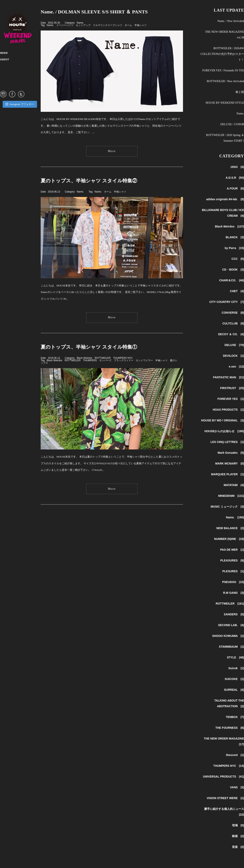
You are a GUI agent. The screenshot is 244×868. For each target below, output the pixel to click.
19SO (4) (237, 167)
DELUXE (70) (234, 345)
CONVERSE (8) (233, 313)
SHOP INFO (7, 66)
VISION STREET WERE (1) (225, 798)
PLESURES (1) (233, 571)
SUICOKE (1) (234, 679)
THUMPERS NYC (123, 358)
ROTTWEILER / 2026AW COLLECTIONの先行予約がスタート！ (222, 54)
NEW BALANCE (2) (230, 528)
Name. (80, 23)
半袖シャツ (141, 25)
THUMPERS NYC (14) (229, 766)
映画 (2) (238, 836)
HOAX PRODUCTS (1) (228, 410)
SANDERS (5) (234, 614)
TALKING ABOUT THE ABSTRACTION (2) (229, 703)
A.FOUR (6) (235, 188)
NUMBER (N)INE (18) (229, 539)
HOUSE (20, 26)
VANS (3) (237, 787)
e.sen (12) (236, 367)
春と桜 (240, 92)
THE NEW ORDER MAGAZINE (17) (224, 741)
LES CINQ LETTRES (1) (227, 442)
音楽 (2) (238, 847)
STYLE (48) (235, 657)
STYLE (4, 73)
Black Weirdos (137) (229, 226)
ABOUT (5, 60)
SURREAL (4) (234, 690)
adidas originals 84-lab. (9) (225, 199)
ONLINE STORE (9, 86)
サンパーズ (105, 360)
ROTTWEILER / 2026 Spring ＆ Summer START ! (225, 138)
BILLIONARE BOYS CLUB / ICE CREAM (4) (223, 213)
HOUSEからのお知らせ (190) (224, 431)
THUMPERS (90, 360)
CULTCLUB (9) (233, 323)
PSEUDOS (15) (233, 582)
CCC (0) (238, 259)
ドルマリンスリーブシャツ (108, 25)
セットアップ (83, 25)
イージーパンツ (65, 25)
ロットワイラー (144, 360)
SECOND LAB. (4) (231, 625)
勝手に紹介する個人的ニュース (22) (224, 812)
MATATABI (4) (234, 485)
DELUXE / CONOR (232, 124)
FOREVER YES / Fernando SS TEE (223, 70)
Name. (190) (235, 517)
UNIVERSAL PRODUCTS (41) (223, 777)
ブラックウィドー (124, 360)
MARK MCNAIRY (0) (230, 463)
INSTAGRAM (8, 79)
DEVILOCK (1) (234, 356)
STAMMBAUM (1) (231, 647)
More (112, 151)
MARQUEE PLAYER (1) (228, 474)
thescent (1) (235, 755)
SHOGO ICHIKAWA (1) (228, 636)
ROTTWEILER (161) (230, 604)
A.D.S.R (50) (235, 178)
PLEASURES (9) (232, 560)
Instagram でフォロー (20, 104)
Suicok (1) (236, 668)
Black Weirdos (84, 358)
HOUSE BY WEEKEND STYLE (225, 103)
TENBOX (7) (235, 717)
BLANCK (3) (235, 237)
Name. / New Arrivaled (231, 21)
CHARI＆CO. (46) (232, 280)
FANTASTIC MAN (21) (229, 377)
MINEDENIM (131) (231, 496)
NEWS (4, 53)
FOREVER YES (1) (231, 399)
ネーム (128, 25)
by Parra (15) (234, 248)
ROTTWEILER (103, 358)
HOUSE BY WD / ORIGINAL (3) (223, 420)
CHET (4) (237, 291)
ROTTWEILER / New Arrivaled (225, 81)
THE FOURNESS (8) (230, 728)
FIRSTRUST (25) (232, 388)
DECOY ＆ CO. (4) (231, 334)
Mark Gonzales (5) (231, 453)
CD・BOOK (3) (233, 270)
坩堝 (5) (238, 825)
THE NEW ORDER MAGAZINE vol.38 (225, 35)
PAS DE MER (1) (232, 550)
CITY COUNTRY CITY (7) (227, 302)
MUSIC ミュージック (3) (227, 507)
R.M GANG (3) (234, 593)
